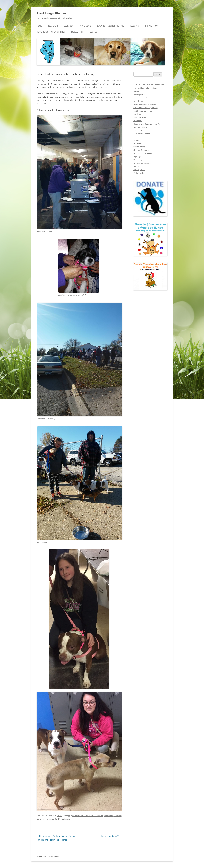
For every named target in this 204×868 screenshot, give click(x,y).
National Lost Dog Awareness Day (147, 124)
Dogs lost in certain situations (145, 88)
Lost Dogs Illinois (52, 13)
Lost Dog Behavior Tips (143, 111)
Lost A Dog (69, 26)
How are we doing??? (111, 836)
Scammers (138, 143)
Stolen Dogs (138, 160)
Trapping (137, 166)
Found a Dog (139, 101)
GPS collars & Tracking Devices (145, 108)
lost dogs (137, 114)
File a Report (53, 26)
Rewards (137, 140)
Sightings (137, 157)
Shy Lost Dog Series (141, 150)
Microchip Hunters (141, 117)
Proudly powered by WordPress (49, 857)
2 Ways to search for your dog (110, 26)
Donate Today (152, 26)
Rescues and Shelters (142, 134)
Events (59, 816)
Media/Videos (77, 32)
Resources (135, 26)
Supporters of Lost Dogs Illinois (51, 32)
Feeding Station (140, 95)
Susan (67, 819)
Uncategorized (139, 170)
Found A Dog (85, 26)
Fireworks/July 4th (141, 98)
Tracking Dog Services (142, 163)
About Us (93, 32)
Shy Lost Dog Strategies (143, 153)
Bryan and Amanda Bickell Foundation (88, 816)
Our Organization (140, 127)
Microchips (138, 121)
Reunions (137, 137)
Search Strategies (140, 147)
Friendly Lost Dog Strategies (145, 104)
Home (39, 26)
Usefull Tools (138, 173)
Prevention (138, 130)
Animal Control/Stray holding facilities (149, 85)
